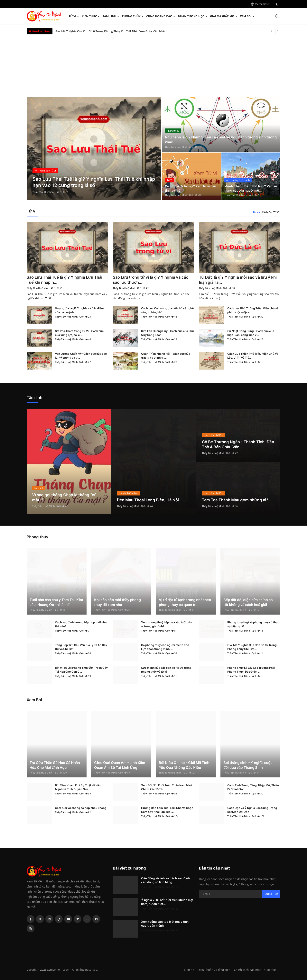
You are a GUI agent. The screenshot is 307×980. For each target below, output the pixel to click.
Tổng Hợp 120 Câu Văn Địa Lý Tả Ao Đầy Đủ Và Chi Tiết (81, 647)
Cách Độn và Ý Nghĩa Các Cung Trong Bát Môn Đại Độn (252, 810)
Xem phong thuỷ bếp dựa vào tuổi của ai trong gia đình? (166, 624)
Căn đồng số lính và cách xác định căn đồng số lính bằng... (165, 880)
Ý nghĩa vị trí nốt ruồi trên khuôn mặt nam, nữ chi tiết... (167, 902)
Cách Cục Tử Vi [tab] (271, 212)
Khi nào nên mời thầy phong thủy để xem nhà (117, 602)
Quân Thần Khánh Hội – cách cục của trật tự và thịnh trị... (166, 356)
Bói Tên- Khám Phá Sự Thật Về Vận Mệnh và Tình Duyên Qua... (78, 787)
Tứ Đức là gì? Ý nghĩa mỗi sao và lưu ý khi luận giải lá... (238, 280)
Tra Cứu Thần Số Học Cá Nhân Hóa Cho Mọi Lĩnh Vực (55, 765)
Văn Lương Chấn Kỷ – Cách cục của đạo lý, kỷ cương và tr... (81, 356)
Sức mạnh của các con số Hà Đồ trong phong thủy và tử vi (166, 670)
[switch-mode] (277, 4)
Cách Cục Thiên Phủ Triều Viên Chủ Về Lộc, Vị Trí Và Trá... (253, 356)
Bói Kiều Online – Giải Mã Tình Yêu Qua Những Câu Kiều (184, 765)
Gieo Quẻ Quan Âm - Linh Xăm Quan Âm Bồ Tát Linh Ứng (120, 765)
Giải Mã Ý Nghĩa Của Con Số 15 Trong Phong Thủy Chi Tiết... (252, 647)
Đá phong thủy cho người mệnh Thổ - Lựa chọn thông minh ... (166, 647)
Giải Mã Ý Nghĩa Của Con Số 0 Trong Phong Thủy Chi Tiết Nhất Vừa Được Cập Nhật (111, 31)
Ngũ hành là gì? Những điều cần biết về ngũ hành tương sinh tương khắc (221, 140)
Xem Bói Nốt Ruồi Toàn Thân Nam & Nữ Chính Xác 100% (167, 787)
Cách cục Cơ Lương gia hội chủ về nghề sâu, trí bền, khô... (167, 310)
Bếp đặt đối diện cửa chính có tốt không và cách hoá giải (248, 602)
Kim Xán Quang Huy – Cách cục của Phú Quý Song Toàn (167, 333)
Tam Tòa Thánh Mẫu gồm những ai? (235, 500)
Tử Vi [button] (74, 16)
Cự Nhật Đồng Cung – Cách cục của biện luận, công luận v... (251, 333)
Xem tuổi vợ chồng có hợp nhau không (81, 808)
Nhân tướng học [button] (193, 16)
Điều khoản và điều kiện (214, 970)
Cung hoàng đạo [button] (161, 16)
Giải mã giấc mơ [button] (224, 16)
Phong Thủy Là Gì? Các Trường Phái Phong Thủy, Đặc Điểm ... (251, 670)
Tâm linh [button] (111, 16)
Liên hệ (189, 970)
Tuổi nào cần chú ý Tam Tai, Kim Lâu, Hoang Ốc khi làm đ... (56, 602)
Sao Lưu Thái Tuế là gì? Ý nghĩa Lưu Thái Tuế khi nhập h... (64, 280)
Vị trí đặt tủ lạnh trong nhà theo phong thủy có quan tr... (185, 602)
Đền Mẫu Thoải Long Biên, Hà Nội (148, 500)
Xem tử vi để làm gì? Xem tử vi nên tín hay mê (191, 188)
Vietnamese (260, 4)
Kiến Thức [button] (91, 16)
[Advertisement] (153, 64)
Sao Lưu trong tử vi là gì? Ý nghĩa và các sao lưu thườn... (151, 280)
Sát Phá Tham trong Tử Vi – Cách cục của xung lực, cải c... (79, 333)
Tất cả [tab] (256, 212)
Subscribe (271, 894)
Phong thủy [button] (133, 16)
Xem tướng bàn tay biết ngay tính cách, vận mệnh (165, 924)
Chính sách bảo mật (247, 970)
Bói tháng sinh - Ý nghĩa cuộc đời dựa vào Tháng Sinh (248, 765)
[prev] (272, 31)
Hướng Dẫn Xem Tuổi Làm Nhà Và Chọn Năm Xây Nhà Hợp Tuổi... (167, 810)
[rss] (31, 928)
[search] (277, 16)
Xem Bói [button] (247, 16)
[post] (94, 148)
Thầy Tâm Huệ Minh (44, 192)
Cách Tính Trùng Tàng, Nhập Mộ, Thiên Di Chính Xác (253, 787)
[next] (278, 31)
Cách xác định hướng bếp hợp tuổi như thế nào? (81, 624)
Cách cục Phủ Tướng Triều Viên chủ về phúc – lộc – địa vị (253, 310)
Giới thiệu (271, 970)
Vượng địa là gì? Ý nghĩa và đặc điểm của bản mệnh (79, 310)
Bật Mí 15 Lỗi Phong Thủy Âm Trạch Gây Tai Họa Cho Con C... (81, 670)
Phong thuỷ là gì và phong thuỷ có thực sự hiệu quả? (253, 624)
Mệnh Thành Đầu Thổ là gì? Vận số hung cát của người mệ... (251, 188)
